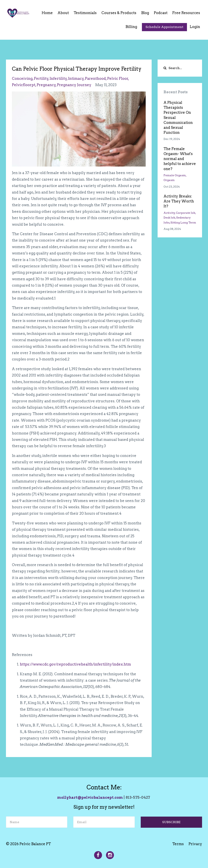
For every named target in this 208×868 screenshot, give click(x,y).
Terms (178, 844)
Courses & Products (119, 13)
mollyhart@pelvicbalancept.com (90, 797)
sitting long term (183, 223)
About (63, 13)
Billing (131, 27)
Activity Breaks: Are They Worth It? (179, 201)
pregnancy (46, 85)
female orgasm (175, 175)
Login (195, 27)
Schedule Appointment (164, 27)
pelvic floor (118, 79)
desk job (169, 218)
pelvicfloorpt (24, 85)
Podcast (161, 13)
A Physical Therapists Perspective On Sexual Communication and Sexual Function (178, 118)
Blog (145, 13)
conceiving (22, 79)
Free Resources (186, 13)
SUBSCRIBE (171, 822)
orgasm (169, 180)
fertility (41, 79)
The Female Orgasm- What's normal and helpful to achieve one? (180, 159)
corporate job (186, 213)
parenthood (95, 79)
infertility (58, 79)
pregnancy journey (74, 85)
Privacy (195, 844)
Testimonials (85, 13)
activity (169, 213)
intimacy (76, 79)
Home (47, 13)
